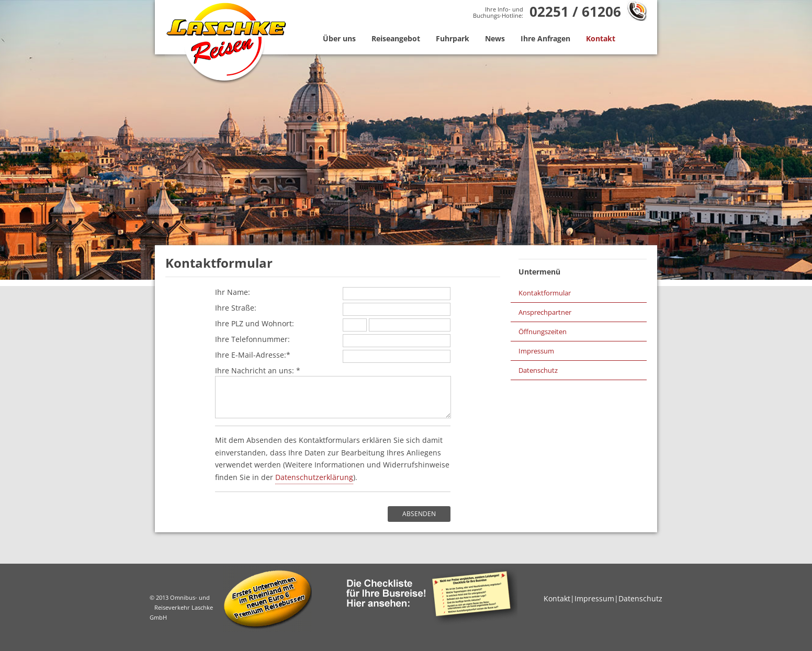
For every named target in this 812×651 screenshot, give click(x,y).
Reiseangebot (396, 38)
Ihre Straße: (333, 308)
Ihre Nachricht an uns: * (333, 392)
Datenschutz (538, 370)
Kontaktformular (545, 293)
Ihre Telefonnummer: (333, 339)
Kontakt (601, 38)
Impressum (536, 351)
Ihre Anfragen (545, 38)
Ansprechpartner (545, 312)
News (495, 38)
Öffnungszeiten (543, 332)
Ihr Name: (333, 292)
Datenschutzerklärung (314, 477)
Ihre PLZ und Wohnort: (333, 324)
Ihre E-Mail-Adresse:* (333, 355)
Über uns (339, 38)
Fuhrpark (453, 38)
